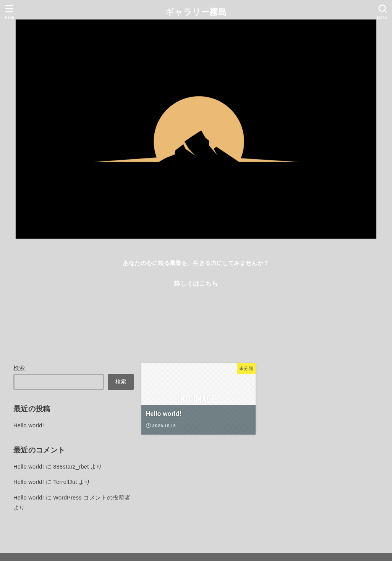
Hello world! (29, 425)
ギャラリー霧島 (196, 12)
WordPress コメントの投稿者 (92, 498)
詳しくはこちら (196, 283)
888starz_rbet (71, 467)
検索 (19, 368)
